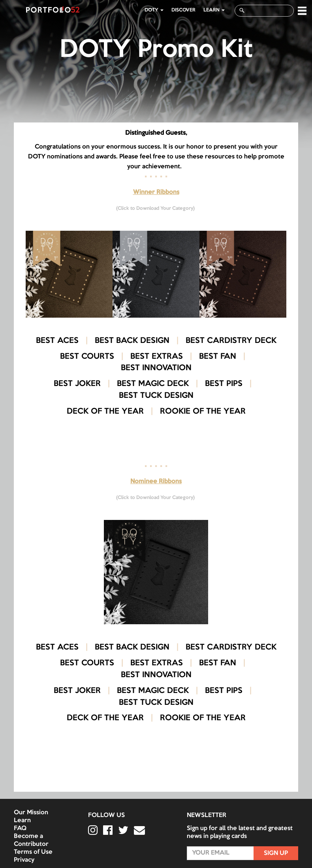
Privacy (24, 860)
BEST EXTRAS (157, 357)
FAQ (20, 828)
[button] (302, 11)
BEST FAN (218, 357)
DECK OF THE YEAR (105, 412)
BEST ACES (57, 341)
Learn (22, 821)
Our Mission (31, 813)
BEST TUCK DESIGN (156, 396)
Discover (183, 10)
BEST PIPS (224, 384)
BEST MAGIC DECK (153, 384)
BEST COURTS (87, 357)
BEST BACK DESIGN (132, 341)
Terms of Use (33, 852)
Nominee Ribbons (156, 482)
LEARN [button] (214, 10)
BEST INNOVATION (156, 368)
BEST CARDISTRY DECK (231, 341)
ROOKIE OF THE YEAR (203, 412)
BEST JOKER (77, 384)
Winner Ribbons (156, 192)
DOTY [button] (154, 10)
